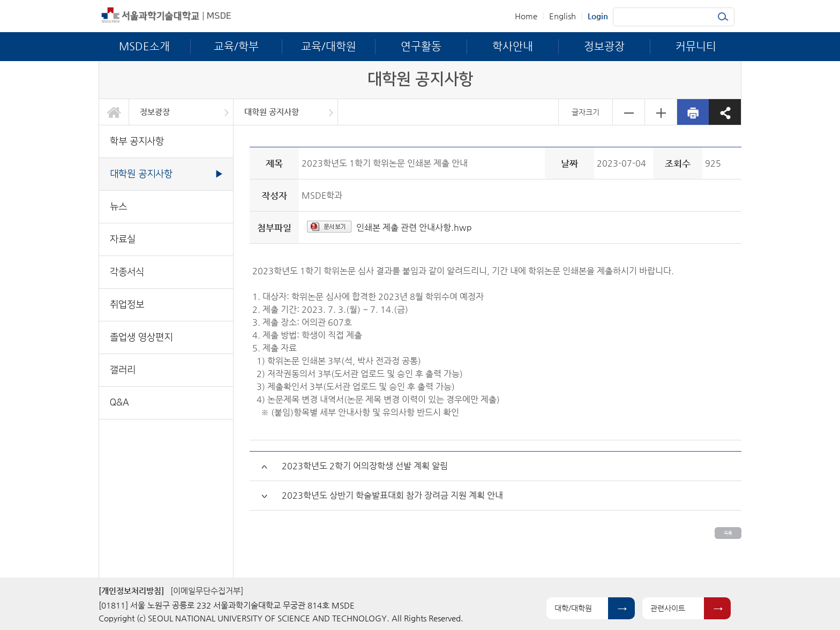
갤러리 (123, 370)
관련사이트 (668, 608)
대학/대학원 (573, 608)
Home (526, 16)
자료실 (123, 239)
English (562, 16)
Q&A (119, 403)
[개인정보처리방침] (131, 591)
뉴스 (118, 207)
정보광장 (155, 112)
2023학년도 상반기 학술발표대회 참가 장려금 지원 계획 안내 (392, 495)
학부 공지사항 (137, 141)
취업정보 (127, 305)
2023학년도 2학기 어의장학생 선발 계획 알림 (365, 466)
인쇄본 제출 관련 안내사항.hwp (414, 227)
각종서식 (127, 272)
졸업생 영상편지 (141, 337)
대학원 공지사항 (272, 112)
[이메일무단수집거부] (207, 591)
